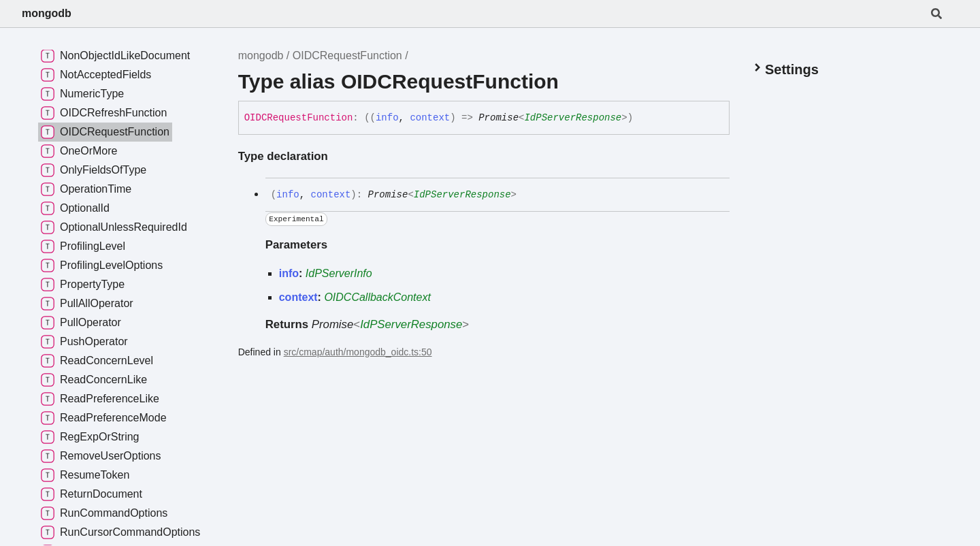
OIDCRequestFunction (347, 55)
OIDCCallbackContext (377, 297)
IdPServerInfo (339, 273)
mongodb (47, 13)
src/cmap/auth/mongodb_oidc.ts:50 (358, 352)
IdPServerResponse (573, 118)
